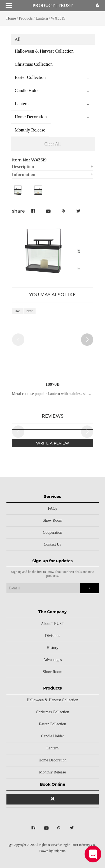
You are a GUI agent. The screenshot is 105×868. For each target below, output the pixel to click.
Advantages (52, 660)
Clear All (52, 144)
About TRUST (53, 624)
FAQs (52, 508)
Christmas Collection (53, 712)
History (53, 648)
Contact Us (53, 544)
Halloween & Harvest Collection (53, 700)
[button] (87, 340)
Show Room (53, 520)
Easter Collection (53, 724)
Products (26, 18)
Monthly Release (53, 772)
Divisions (53, 636)
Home (11, 18)
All (18, 39)
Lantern (42, 18)
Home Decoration (53, 760)
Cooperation (53, 532)
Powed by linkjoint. (52, 851)
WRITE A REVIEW (53, 443)
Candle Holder (52, 736)
